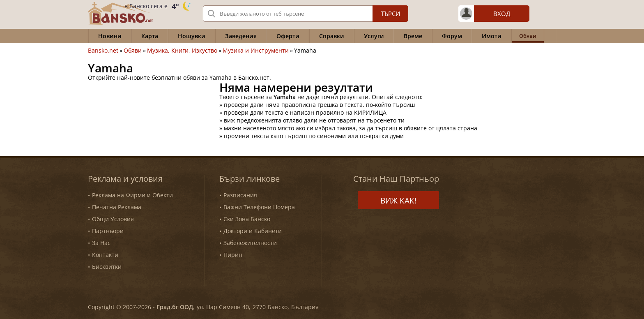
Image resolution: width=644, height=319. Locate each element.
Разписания (240, 195)
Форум (452, 36)
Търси (390, 14)
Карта (150, 36)
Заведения (241, 36)
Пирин (233, 255)
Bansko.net (103, 51)
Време (413, 36)
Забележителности (250, 243)
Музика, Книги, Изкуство (182, 51)
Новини (110, 36)
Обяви (133, 51)
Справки (332, 36)
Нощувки (192, 36)
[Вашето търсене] (306, 14)
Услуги (374, 36)
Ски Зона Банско (247, 219)
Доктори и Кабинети (253, 231)
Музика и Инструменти (256, 51)
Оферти (288, 36)
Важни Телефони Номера (259, 207)
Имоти (492, 36)
